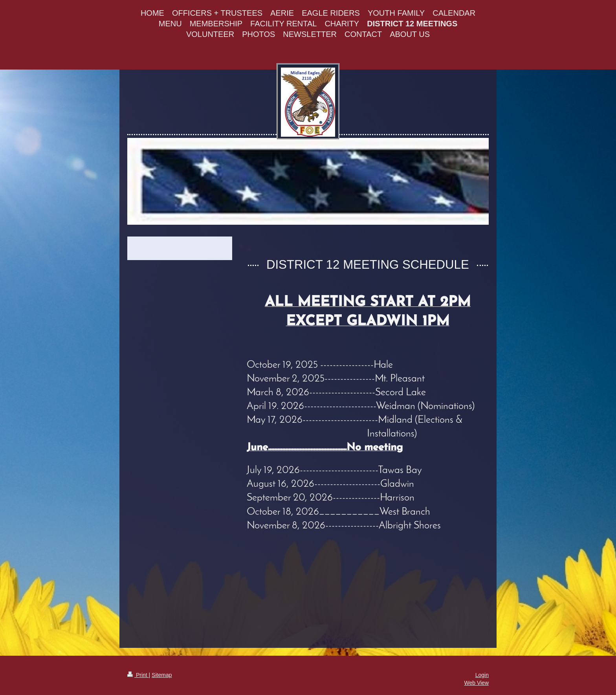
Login (482, 675)
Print (138, 675)
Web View (476, 683)
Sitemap (162, 675)
